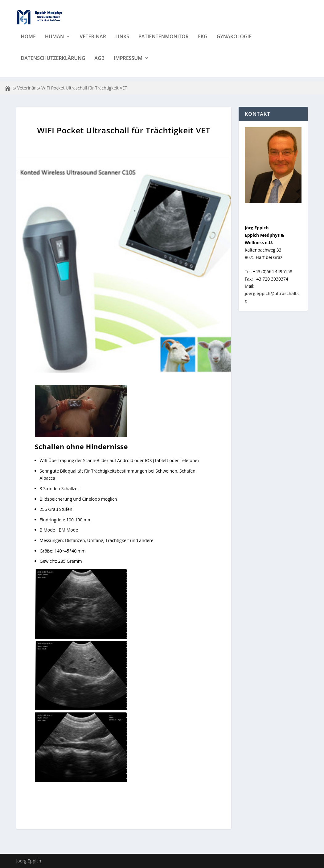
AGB (99, 63)
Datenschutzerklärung (53, 63)
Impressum (128, 63)
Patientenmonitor (164, 41)
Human (55, 41)
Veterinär (93, 41)
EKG (203, 41)
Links (122, 41)
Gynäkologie (234, 41)
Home (28, 41)
